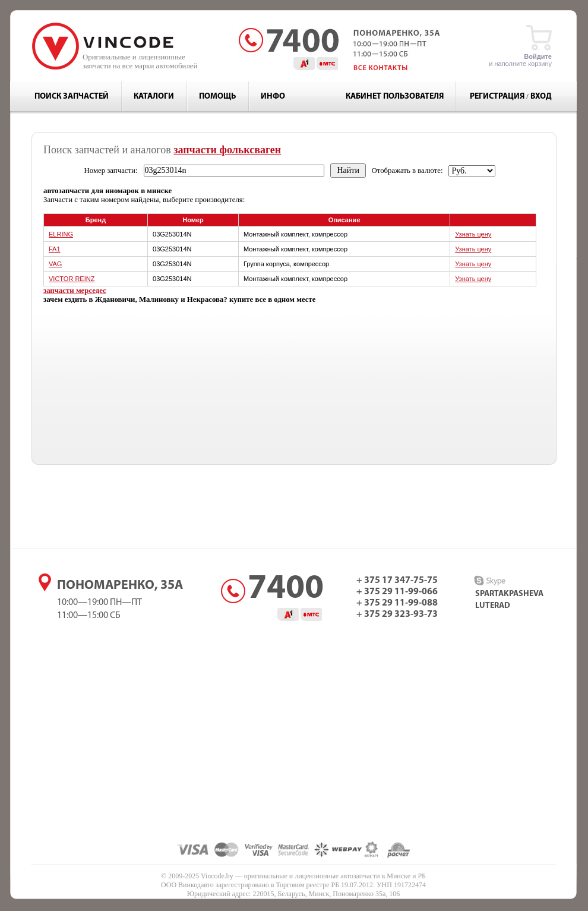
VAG (55, 264)
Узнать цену (473, 234)
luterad (493, 606)
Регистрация (497, 97)
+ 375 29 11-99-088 (397, 603)
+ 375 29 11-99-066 (397, 592)
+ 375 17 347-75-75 (397, 581)
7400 (286, 590)
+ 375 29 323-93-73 (397, 614)
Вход (541, 97)
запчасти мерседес (75, 291)
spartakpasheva (509, 594)
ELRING (61, 234)
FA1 (55, 249)
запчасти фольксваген (227, 150)
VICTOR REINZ (72, 279)
